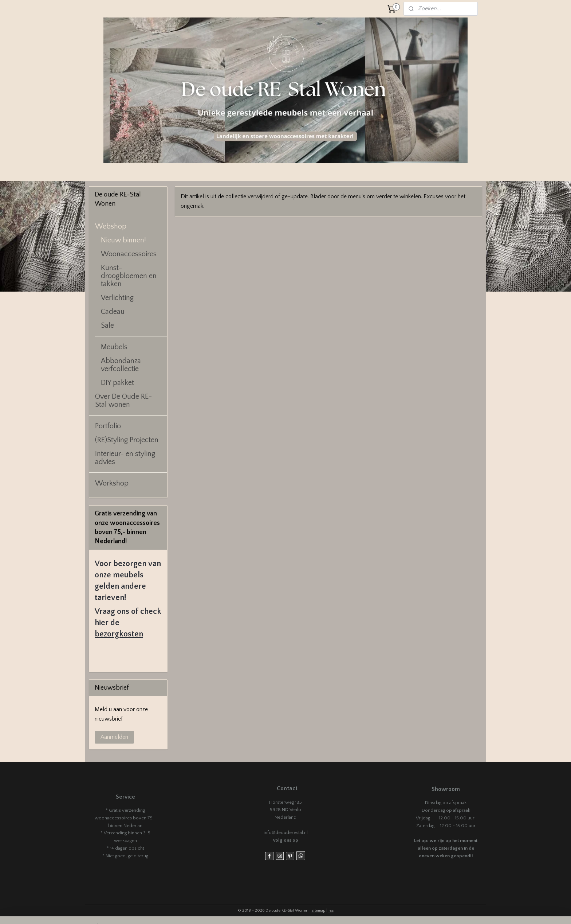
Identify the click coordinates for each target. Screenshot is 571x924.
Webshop (111, 226)
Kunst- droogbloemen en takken (129, 276)
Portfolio (108, 426)
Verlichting (117, 298)
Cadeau (113, 312)
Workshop (112, 483)
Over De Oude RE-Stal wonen (123, 401)
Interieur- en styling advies (125, 458)
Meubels (114, 347)
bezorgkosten (119, 634)
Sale (107, 325)
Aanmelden (114, 737)
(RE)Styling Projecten (127, 440)
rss (331, 911)
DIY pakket (117, 383)
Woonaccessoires (129, 254)
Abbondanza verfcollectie (121, 365)
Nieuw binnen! (123, 240)
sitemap (318, 911)
